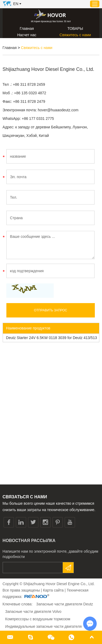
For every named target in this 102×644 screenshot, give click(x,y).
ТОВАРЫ (75, 28)
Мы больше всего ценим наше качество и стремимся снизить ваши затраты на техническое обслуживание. (49, 507)
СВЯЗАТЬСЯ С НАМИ (25, 497)
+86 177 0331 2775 (38, 119)
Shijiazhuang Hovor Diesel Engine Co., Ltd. (48, 69)
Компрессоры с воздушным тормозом (38, 619)
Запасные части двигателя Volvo (33, 612)
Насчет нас (27, 35)
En (16, 4)
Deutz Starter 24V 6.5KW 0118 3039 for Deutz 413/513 (52, 338)
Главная (27, 28)
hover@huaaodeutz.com (58, 110)
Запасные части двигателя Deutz (65, 604)
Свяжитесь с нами (75, 35)
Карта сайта (53, 590)
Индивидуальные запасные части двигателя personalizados (44, 630)
